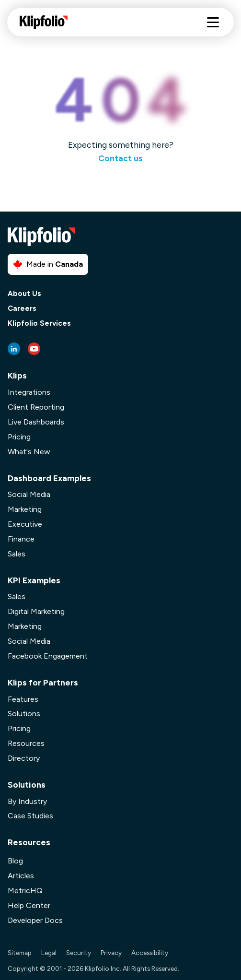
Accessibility (150, 953)
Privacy (111, 953)
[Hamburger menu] (213, 22)
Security (79, 953)
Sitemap (20, 953)
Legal (49, 953)
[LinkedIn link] (14, 349)
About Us (24, 294)
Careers (22, 309)
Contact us (120, 158)
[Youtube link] (34, 349)
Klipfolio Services (39, 324)
